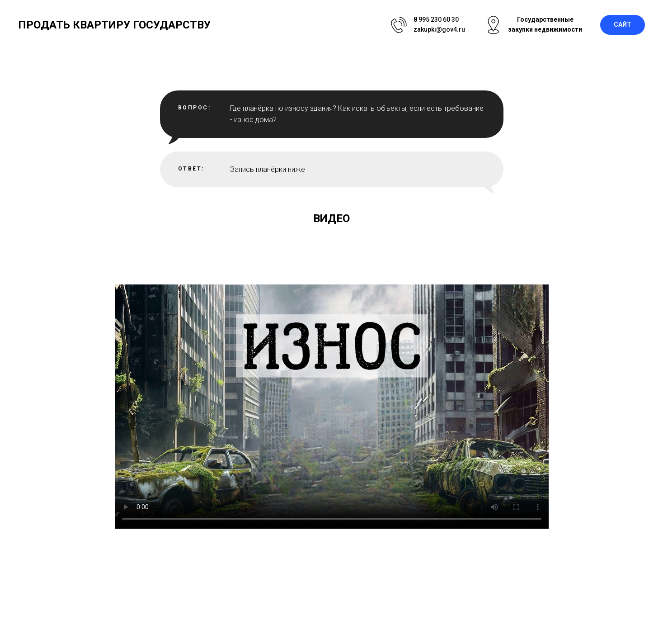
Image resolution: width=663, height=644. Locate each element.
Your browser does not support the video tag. (332, 407)
